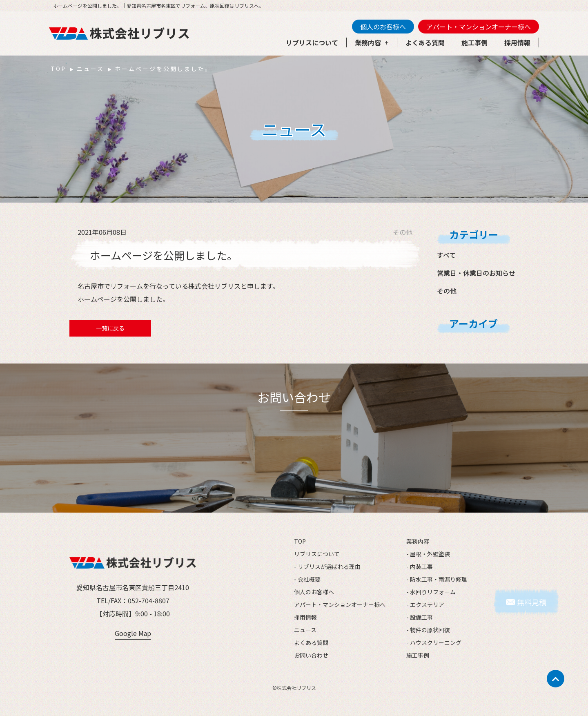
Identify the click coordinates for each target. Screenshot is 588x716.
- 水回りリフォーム (431, 592)
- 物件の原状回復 (428, 630)
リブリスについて (312, 42)
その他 (447, 291)
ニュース (90, 69)
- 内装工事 (420, 567)
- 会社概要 (307, 579)
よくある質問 (425, 42)
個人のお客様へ (383, 27)
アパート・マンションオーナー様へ (479, 27)
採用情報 (517, 42)
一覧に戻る (110, 328)
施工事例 (474, 42)
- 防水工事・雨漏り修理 (437, 579)
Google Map (133, 633)
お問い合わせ (311, 655)
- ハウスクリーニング (434, 642)
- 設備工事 (420, 617)
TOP (58, 69)
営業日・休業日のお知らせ (476, 273)
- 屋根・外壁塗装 (428, 554)
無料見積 (532, 602)
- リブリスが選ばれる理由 (327, 567)
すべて (446, 255)
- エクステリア (425, 604)
